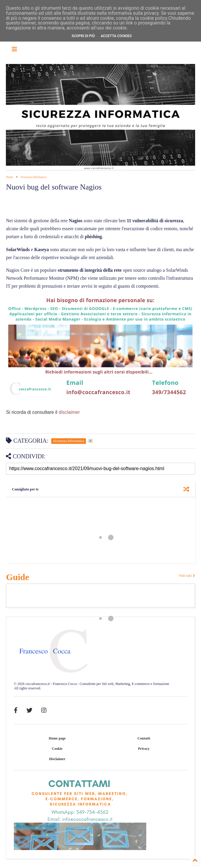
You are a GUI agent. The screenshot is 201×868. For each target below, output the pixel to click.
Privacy (144, 749)
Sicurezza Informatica (34, 177)
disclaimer (69, 412)
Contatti (144, 738)
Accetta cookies (116, 36)
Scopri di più (83, 36)
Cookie (57, 749)
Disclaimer (57, 759)
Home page (57, 738)
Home (9, 177)
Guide (17, 577)
